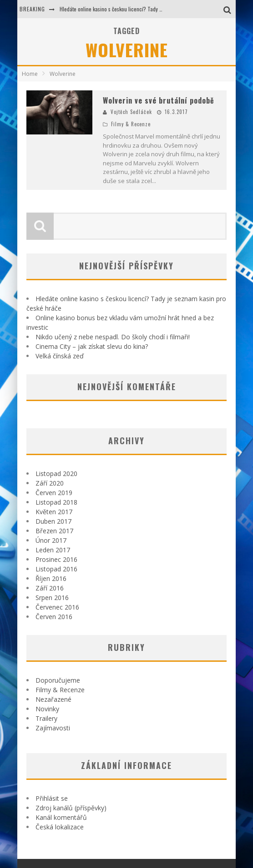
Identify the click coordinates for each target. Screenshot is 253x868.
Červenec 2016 (57, 607)
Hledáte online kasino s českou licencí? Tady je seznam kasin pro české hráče (145, 9)
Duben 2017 (53, 521)
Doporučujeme (58, 680)
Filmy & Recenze (131, 124)
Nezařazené (53, 699)
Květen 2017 (54, 512)
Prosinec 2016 (56, 559)
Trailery (46, 718)
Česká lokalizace (60, 827)
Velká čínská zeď (60, 356)
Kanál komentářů (61, 817)
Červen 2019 (54, 493)
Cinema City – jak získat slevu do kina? (92, 346)
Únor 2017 (51, 540)
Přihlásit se (52, 798)
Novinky (47, 709)
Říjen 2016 (51, 578)
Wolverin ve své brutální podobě (159, 100)
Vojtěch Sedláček (131, 112)
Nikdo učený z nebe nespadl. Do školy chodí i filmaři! (113, 337)
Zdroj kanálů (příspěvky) (71, 808)
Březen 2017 (54, 531)
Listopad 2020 (56, 474)
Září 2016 (50, 588)
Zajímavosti (53, 728)
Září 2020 (50, 483)
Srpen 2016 (52, 598)
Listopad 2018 (56, 502)
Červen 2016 (54, 617)
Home (30, 74)
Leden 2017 (53, 550)
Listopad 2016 (56, 569)
